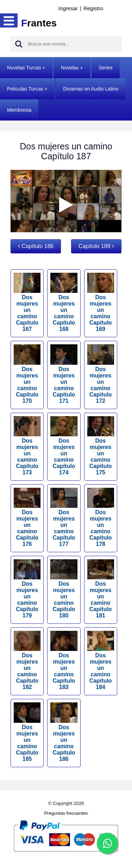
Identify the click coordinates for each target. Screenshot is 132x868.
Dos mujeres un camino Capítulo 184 (101, 660)
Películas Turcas (25, 89)
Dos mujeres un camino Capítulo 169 (101, 302)
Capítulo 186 (36, 246)
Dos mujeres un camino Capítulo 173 (27, 446)
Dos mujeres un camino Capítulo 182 (27, 660)
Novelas (70, 68)
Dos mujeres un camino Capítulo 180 (64, 589)
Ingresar (68, 8)
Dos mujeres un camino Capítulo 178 (101, 517)
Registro (93, 8)
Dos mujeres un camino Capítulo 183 (64, 660)
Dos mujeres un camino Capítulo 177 (64, 517)
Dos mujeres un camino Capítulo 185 (27, 732)
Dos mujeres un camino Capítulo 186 (64, 732)
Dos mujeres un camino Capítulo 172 (101, 374)
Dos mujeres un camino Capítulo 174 (64, 446)
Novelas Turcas (24, 68)
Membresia (19, 110)
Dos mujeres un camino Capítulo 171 (64, 374)
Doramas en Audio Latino (91, 89)
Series (106, 68)
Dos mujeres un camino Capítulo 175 (101, 446)
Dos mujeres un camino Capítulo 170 (27, 374)
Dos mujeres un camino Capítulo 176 (27, 517)
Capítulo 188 (96, 246)
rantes (39, 23)
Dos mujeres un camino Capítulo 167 (27, 302)
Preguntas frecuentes (66, 813)
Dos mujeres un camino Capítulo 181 (101, 589)
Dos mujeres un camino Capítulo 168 (64, 302)
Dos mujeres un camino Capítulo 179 (27, 589)
